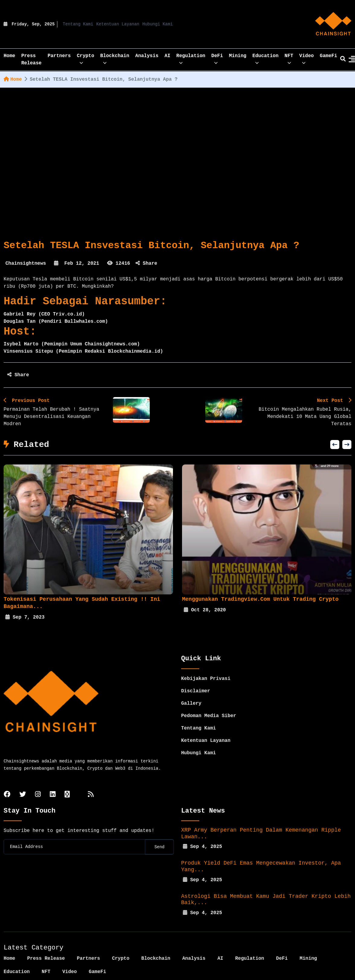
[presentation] (335, 445)
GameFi (328, 56)
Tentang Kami (78, 24)
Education (265, 58)
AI (167, 56)
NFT (289, 58)
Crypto (85, 58)
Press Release (31, 60)
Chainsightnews (26, 264)
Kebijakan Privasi (206, 665)
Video (306, 58)
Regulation (191, 58)
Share (146, 264)
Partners (59, 56)
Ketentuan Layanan (118, 24)
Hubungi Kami (158, 24)
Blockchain (115, 58)
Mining (238, 56)
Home (13, 79)
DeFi (217, 58)
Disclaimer (196, 677)
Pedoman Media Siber (209, 702)
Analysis (147, 56)
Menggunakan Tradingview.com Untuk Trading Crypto (260, 599)
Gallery (191, 689)
